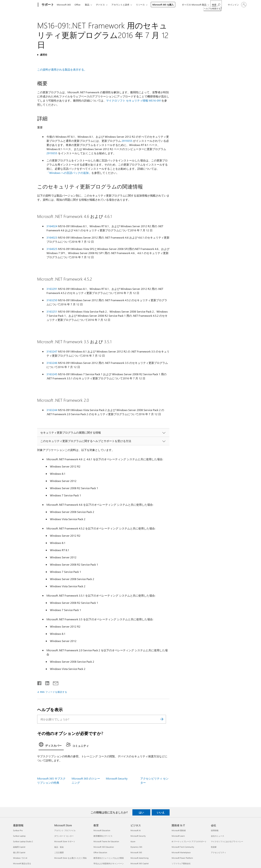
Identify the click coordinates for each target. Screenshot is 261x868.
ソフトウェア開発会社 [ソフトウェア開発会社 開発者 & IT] (181, 863)
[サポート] (47, 5)
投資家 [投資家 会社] (214, 847)
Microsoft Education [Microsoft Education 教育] (102, 830)
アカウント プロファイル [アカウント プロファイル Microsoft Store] (65, 830)
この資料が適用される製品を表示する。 (62, 69)
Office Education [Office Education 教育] (100, 852)
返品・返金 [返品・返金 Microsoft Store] (59, 847)
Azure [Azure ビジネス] (133, 841)
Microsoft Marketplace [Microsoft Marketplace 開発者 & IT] (181, 852)
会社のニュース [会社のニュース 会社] (218, 836)
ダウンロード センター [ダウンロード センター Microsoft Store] (64, 836)
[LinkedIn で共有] (46, 682)
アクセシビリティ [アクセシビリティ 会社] (218, 852)
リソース (140, 5)
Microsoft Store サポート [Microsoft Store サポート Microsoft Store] (65, 841)
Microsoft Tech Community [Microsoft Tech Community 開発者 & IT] (183, 847)
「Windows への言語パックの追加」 (69, 173)
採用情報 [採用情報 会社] (215, 830)
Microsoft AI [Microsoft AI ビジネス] (136, 830)
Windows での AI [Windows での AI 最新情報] (20, 858)
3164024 (52, 226)
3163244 (52, 410)
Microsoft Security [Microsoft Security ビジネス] (138, 836)
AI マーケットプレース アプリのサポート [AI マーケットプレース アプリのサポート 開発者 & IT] (189, 841)
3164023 (52, 237)
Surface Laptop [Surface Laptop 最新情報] (19, 836)
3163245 (52, 374)
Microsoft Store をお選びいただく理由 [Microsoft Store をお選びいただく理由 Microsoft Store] (70, 858)
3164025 (52, 249)
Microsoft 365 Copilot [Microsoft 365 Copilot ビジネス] (140, 863)
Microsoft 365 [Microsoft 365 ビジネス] (136, 852)
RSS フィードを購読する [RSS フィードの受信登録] (54, 692)
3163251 (52, 311)
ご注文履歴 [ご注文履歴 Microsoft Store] (59, 852)
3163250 (52, 300)
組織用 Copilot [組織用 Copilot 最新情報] (19, 847)
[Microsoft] (25, 5)
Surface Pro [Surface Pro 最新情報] (18, 830)
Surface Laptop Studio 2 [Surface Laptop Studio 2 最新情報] (23, 841)
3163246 (52, 363)
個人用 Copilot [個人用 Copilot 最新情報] (19, 852)
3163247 (52, 351)
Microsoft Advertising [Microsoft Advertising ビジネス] (139, 858)
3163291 (52, 289)
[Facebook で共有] (40, 682)
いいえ (161, 812)
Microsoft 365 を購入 (163, 5)
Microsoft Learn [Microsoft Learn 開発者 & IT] (178, 836)
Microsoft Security (117, 778)
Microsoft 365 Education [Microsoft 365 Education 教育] (104, 847)
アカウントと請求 (120, 5)
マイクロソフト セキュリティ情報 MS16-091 (134, 100)
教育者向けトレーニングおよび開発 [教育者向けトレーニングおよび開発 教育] (109, 858)
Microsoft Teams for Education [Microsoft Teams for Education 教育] (106, 841)
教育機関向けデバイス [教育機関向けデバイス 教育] (103, 836)
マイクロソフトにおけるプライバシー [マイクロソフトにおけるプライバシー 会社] (227, 841)
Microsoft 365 (64, 5)
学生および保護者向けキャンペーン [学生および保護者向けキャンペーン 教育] (109, 863)
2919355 (127, 141)
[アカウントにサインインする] (237, 5)
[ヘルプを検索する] (216, 4)
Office (77, 5)
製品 (87, 5)
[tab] (51, 745)
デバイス (100, 5)
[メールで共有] (54, 682)
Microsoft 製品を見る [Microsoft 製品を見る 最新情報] (22, 863)
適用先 (43, 55)
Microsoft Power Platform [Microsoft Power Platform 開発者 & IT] (182, 858)
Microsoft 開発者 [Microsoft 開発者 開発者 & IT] (179, 830)
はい (141, 812)
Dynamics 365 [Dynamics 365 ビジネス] (136, 847)
